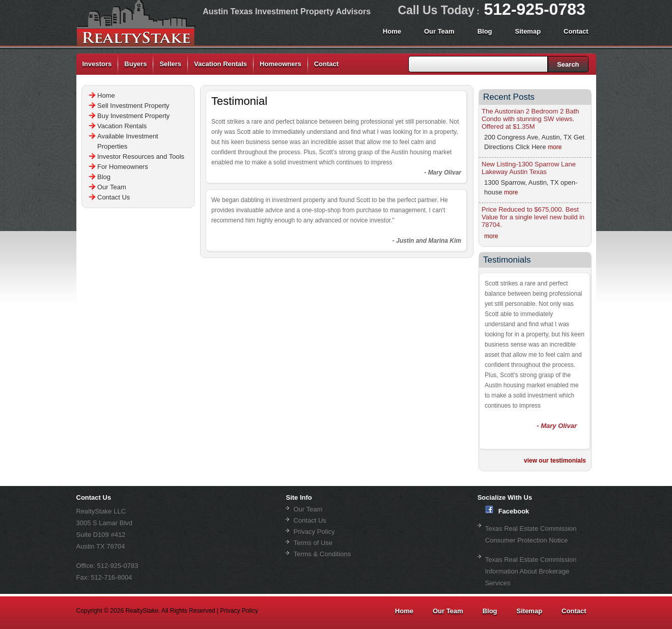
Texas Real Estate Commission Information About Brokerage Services (531, 571)
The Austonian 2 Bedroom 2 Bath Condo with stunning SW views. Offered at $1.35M (530, 119)
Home (392, 31)
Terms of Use (313, 543)
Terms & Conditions (322, 554)
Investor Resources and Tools (141, 156)
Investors (97, 64)
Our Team (439, 31)
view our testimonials (555, 461)
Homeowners (281, 64)
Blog (485, 31)
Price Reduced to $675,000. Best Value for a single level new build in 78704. (533, 217)
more (555, 147)
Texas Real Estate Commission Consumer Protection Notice (531, 534)
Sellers (170, 64)
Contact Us (114, 197)
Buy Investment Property (133, 116)
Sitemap (528, 31)
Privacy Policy (314, 532)
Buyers (135, 64)
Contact (576, 31)
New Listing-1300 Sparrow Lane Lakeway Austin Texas (529, 168)
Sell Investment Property (133, 106)
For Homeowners (123, 167)
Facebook (507, 510)
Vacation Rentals (220, 64)
